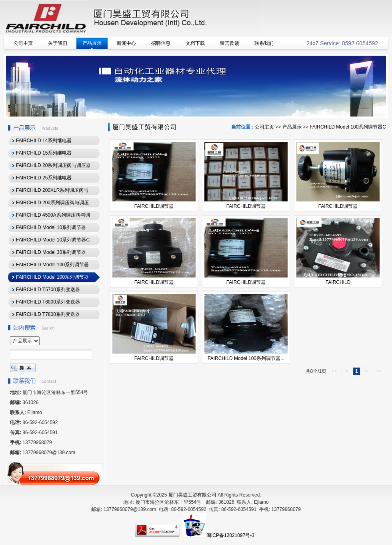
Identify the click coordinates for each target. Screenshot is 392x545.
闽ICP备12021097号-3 (230, 535)
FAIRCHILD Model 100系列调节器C (348, 127)
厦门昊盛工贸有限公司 (192, 495)
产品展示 (292, 127)
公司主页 (264, 127)
